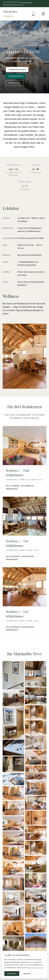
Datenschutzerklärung (36, 968)
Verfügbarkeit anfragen (17, 69)
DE (33, 15)
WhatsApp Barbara (26, 3)
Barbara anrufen (15, 83)
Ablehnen (27, 974)
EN (33, 12)
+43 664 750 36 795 (11, 2)
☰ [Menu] (43, 14)
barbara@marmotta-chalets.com (13, 5)
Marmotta (10, 14)
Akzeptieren (12, 974)
